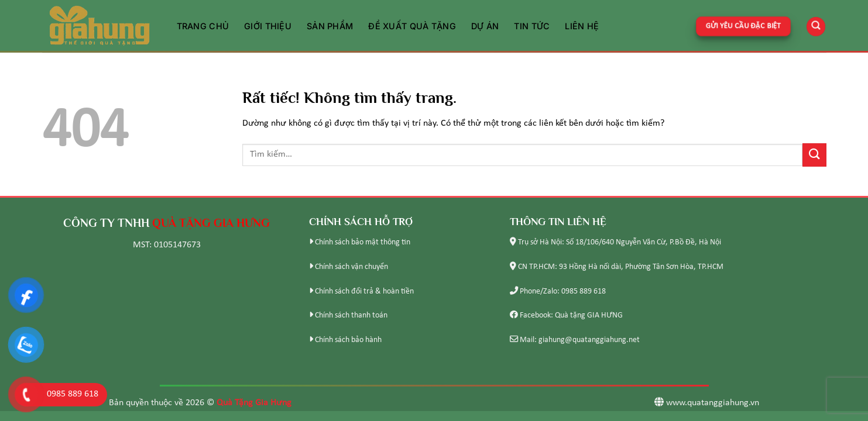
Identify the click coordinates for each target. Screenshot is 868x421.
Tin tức (532, 26)
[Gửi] (814, 155)
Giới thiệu (268, 26)
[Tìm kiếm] (816, 26)
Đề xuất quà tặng (412, 26)
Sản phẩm (330, 26)
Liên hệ (582, 26)
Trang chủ (203, 26)
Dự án (485, 26)
